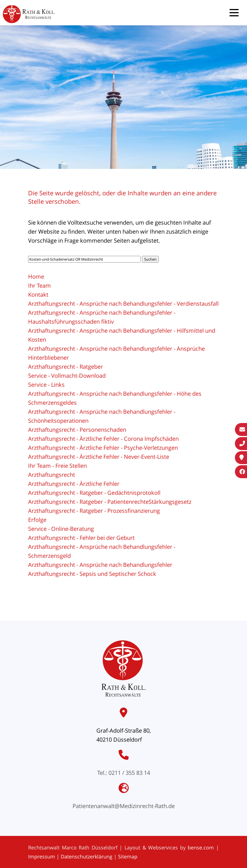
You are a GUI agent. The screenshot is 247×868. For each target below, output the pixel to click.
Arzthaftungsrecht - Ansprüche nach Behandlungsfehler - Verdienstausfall (123, 304)
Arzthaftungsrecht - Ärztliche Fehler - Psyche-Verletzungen (103, 448)
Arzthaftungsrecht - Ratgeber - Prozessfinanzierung (94, 511)
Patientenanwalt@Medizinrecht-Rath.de (124, 806)
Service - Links (46, 385)
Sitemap (128, 856)
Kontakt (38, 295)
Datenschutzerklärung (87, 856)
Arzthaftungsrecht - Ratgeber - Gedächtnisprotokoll (94, 493)
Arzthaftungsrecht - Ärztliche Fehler (74, 484)
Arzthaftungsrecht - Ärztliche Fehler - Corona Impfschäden (103, 439)
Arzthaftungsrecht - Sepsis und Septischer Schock (92, 574)
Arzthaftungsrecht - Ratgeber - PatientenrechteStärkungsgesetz (110, 502)
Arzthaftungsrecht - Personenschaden (77, 430)
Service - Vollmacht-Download (67, 376)
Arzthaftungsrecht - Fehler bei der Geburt (81, 538)
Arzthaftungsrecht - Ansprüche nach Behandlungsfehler (100, 565)
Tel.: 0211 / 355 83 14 (124, 773)
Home (36, 277)
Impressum (42, 856)
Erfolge (37, 520)
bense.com (201, 847)
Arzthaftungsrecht (52, 475)
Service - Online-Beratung (61, 529)
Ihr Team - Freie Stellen (57, 466)
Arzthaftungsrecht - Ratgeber (65, 367)
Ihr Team (39, 286)
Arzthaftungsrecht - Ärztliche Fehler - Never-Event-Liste (99, 457)
